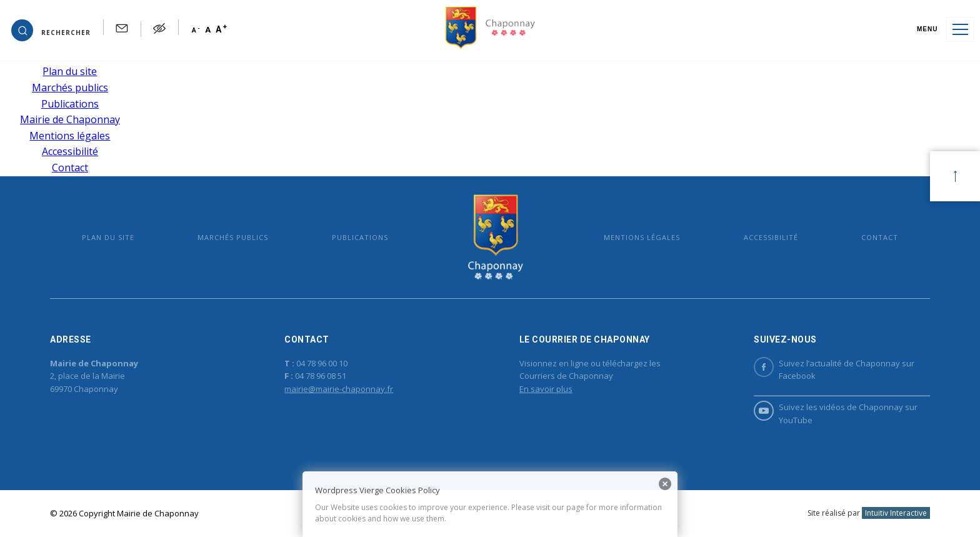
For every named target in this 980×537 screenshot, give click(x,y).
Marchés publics (70, 88)
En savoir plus (546, 389)
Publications (70, 104)
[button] (51, 29)
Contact (70, 168)
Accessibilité (70, 151)
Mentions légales (70, 136)
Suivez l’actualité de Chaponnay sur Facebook (834, 369)
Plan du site (70, 71)
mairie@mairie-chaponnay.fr (339, 389)
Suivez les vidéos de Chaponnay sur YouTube (836, 413)
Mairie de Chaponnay (70, 119)
